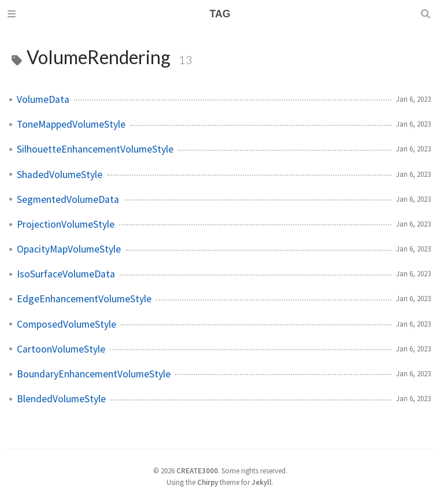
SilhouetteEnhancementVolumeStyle (95, 149)
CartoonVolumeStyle (61, 349)
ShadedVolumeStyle (60, 175)
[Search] (427, 14)
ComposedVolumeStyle (66, 324)
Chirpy (208, 482)
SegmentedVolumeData (68, 199)
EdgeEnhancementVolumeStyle (84, 299)
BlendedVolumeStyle (61, 399)
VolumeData (43, 99)
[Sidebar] (13, 14)
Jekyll (262, 482)
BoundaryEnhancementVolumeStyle (94, 374)
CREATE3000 (197, 470)
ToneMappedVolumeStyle (71, 124)
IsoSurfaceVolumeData (66, 274)
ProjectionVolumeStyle (66, 224)
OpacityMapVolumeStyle (69, 249)
